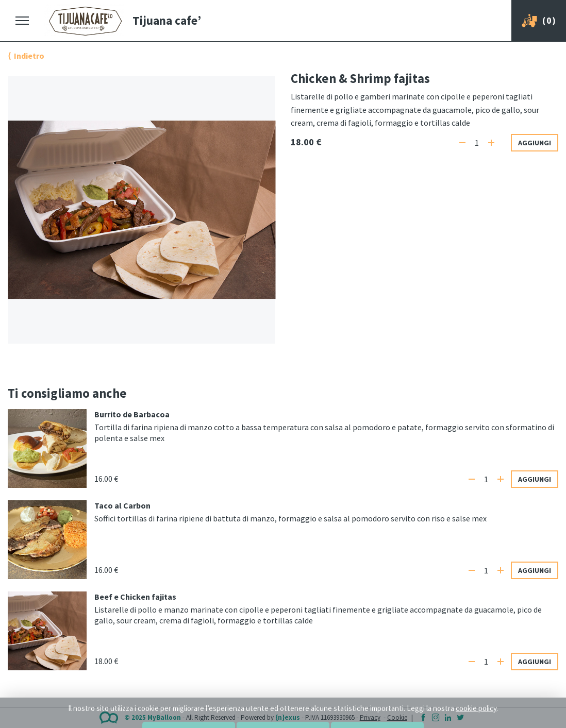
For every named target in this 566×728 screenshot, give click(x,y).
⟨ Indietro (26, 56)
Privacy (370, 717)
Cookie (397, 717)
